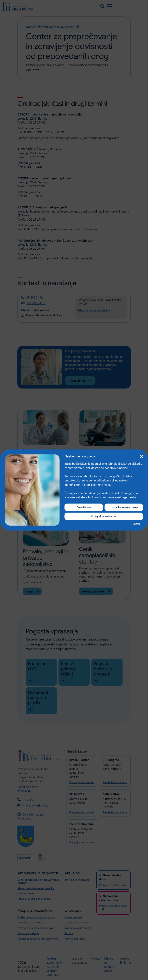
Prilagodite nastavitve (104, 516)
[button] (141, 455)
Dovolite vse (84, 507)
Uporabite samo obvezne (124, 507)
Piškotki (136, 524)
